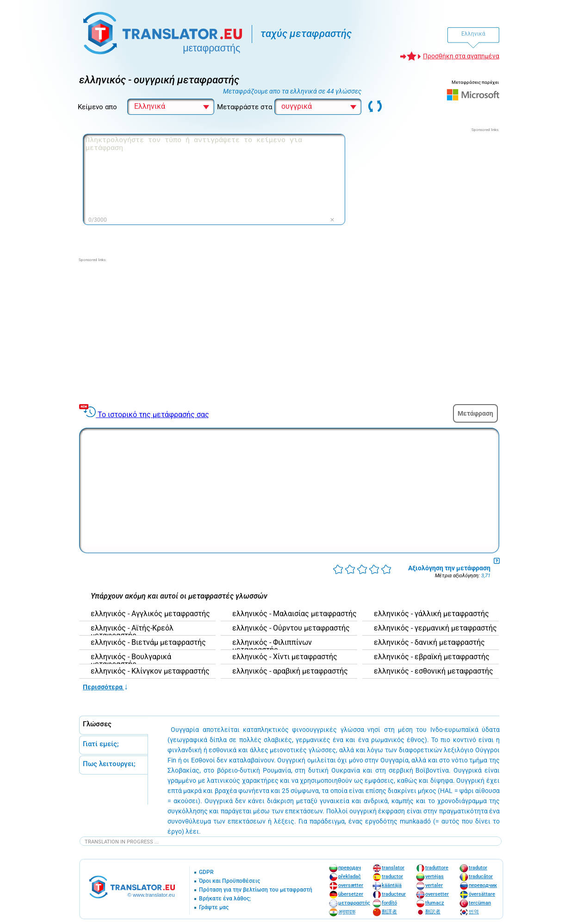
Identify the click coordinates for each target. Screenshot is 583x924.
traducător (481, 877)
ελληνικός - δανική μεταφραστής (429, 643)
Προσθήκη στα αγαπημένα (461, 56)
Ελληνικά (473, 34)
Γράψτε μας (214, 908)
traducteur (394, 894)
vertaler (434, 885)
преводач (350, 868)
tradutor (478, 868)
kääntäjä (392, 885)
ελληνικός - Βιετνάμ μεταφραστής (148, 643)
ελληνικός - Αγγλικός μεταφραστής (150, 614)
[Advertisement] (430, 191)
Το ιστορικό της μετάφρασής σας (153, 415)
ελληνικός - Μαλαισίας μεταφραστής (295, 614)
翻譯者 (389, 912)
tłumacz (435, 903)
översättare (482, 894)
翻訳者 (433, 912)
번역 (474, 912)
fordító (389, 903)
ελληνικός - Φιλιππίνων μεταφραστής (272, 646)
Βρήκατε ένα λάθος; (225, 899)
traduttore (437, 868)
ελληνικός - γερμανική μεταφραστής (435, 628)
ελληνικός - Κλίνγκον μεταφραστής (150, 671)
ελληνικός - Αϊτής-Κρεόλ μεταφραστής (132, 632)
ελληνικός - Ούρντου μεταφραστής (291, 628)
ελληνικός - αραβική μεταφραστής (290, 671)
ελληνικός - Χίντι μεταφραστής (285, 657)
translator (393, 868)
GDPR (206, 872)
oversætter (351, 885)
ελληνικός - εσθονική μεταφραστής (434, 671)
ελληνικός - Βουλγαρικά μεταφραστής (131, 661)
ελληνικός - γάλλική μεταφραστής (431, 614)
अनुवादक (347, 912)
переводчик (483, 885)
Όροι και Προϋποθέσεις (229, 881)
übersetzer (351, 894)
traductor (392, 877)
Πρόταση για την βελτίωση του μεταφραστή (256, 890)
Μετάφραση (475, 413)
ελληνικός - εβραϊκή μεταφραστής (432, 657)
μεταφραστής (354, 903)
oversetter (437, 894)
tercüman (480, 903)
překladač (350, 877)
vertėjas (434, 877)
